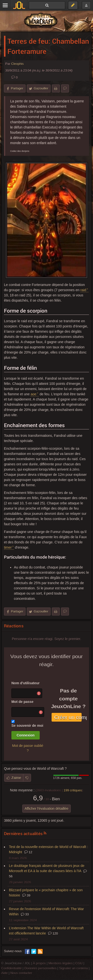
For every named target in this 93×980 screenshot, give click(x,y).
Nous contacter (21, 973)
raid (83, 290)
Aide (4, 973)
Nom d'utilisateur (26, 683)
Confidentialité (12, 968)
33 (25, 914)
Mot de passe (22, 702)
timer (8, 547)
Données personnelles (40, 968)
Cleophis (17, 64)
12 (28, 852)
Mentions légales (61, 963)
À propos (39, 963)
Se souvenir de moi (27, 726)
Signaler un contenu (73, 968)
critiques (73, 790)
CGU (79, 963)
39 (26, 895)
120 (53, 933)
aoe (33, 394)
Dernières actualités (23, 834)
